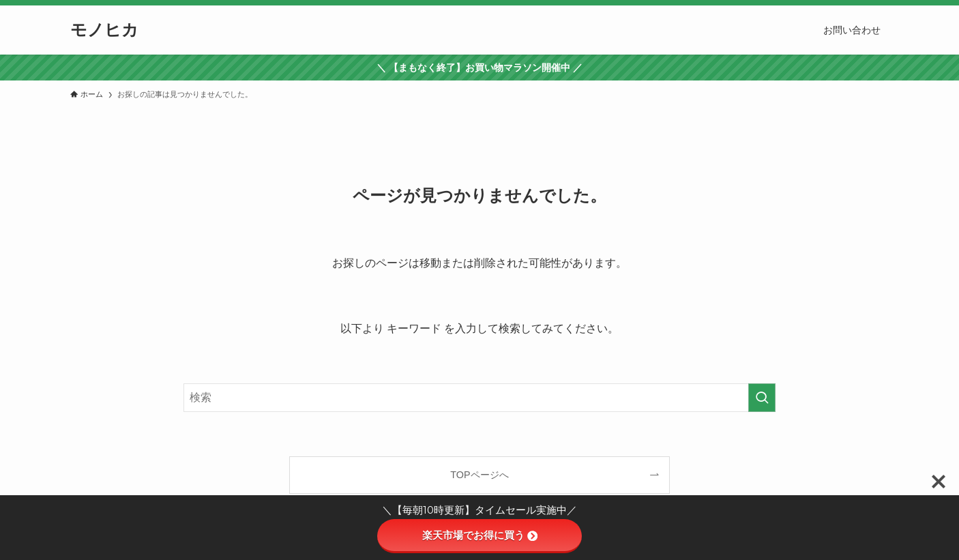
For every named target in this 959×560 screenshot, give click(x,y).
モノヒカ (104, 30)
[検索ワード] (479, 398)
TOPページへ (479, 475)
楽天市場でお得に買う (480, 535)
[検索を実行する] (762, 398)
